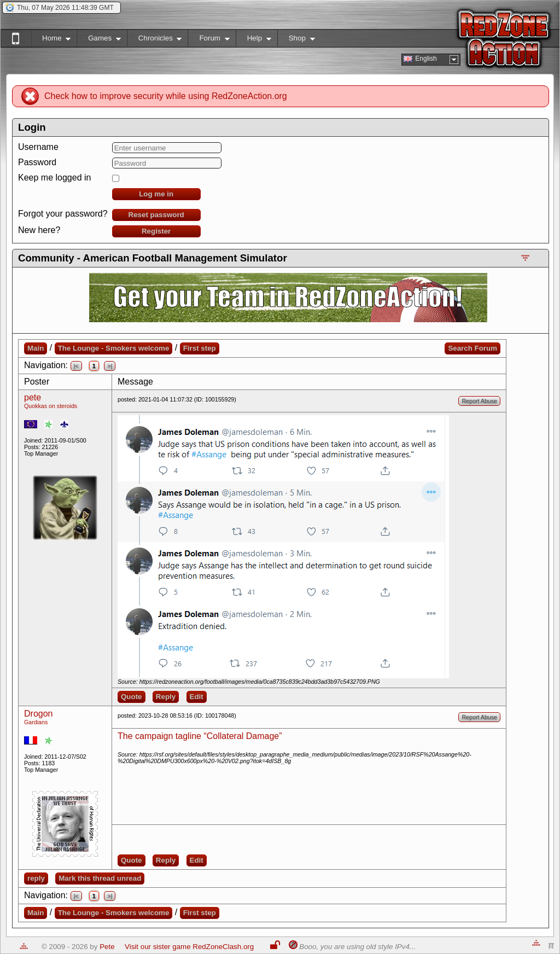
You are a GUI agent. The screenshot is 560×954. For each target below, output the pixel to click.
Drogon (38, 714)
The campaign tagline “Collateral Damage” (200, 736)
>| (110, 366)
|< (76, 366)
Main (36, 348)
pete (33, 397)
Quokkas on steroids (51, 406)
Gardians (36, 722)
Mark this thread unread (100, 878)
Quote (132, 697)
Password (37, 162)
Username (38, 147)
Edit (197, 697)
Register (156, 231)
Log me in (156, 194)
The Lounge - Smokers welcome (114, 348)
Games (99, 40)
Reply (166, 697)
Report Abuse (479, 401)
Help (253, 40)
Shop (296, 40)
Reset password (156, 215)
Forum (208, 40)
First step (200, 348)
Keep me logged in (54, 178)
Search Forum (472, 348)
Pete (107, 947)
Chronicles (154, 40)
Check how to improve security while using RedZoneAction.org (166, 96)
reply (36, 878)
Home (51, 40)
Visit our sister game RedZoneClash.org (189, 947)
